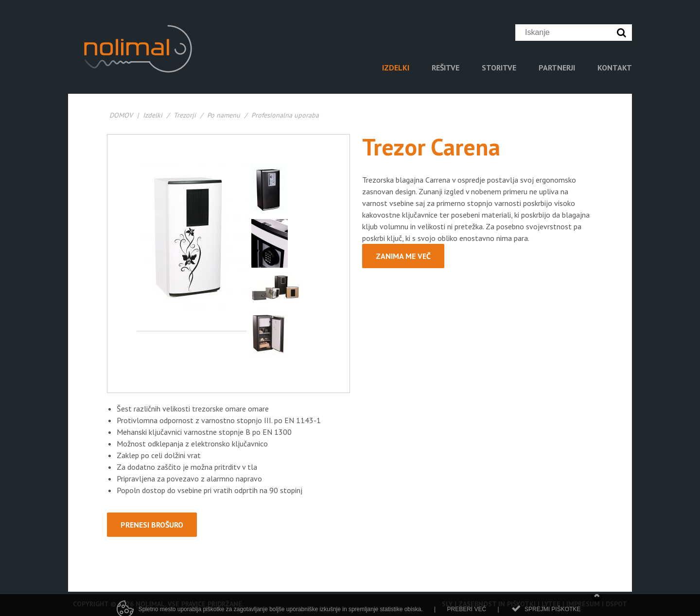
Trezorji (185, 115)
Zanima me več (403, 256)
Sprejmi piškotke (552, 612)
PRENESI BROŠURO (152, 525)
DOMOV (121, 115)
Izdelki (153, 115)
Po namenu (225, 115)
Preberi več (466, 612)
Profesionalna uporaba (285, 115)
